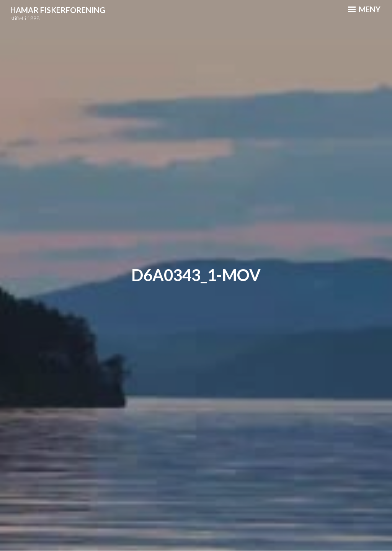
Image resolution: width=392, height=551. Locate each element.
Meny (364, 9)
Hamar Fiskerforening (58, 10)
